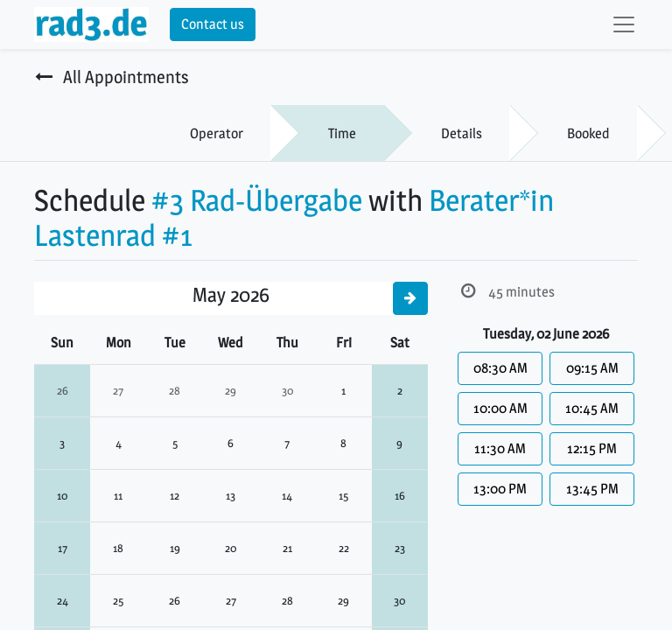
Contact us (213, 24)
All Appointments (112, 77)
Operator (217, 133)
